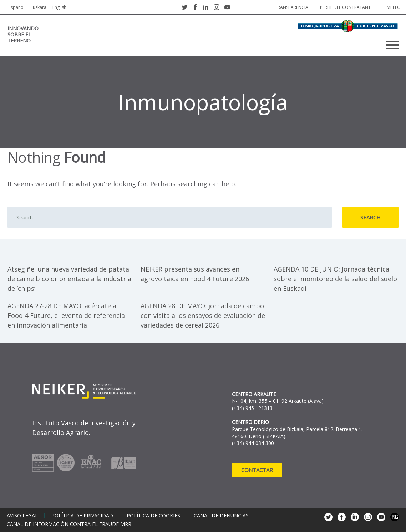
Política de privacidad (82, 516)
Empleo (393, 7)
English (59, 7)
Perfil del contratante (346, 7)
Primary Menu (392, 45)
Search (371, 217)
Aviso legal (22, 516)
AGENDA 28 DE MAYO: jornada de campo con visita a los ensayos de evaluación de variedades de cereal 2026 (203, 315)
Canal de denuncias (221, 516)
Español (17, 7)
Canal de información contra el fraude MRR (69, 524)
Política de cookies (153, 516)
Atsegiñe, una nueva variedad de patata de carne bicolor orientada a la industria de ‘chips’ (69, 279)
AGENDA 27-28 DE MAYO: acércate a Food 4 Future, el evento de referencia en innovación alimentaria (66, 315)
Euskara (39, 7)
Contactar (257, 470)
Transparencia (292, 7)
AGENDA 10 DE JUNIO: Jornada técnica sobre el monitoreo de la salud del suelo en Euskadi (335, 279)
